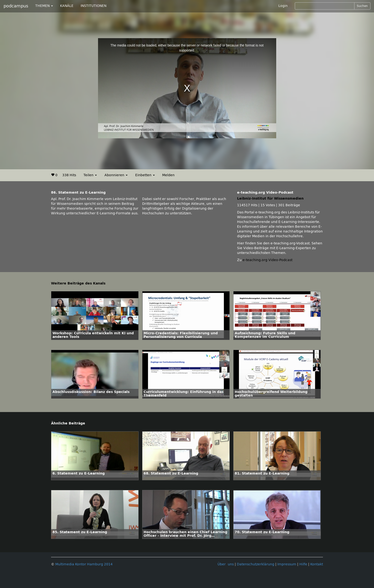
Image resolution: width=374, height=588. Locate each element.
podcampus (16, 6)
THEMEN (44, 6)
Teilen (90, 175)
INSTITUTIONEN (93, 6)
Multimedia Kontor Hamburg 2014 (84, 564)
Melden (168, 175)
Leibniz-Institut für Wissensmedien (270, 199)
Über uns (226, 564)
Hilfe (303, 564)
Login (283, 6)
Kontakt (317, 564)
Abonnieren (116, 175)
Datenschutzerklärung (256, 564)
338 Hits (69, 175)
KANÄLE (67, 6)
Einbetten (145, 175)
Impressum (287, 564)
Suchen (362, 6)
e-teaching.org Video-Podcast (268, 260)
